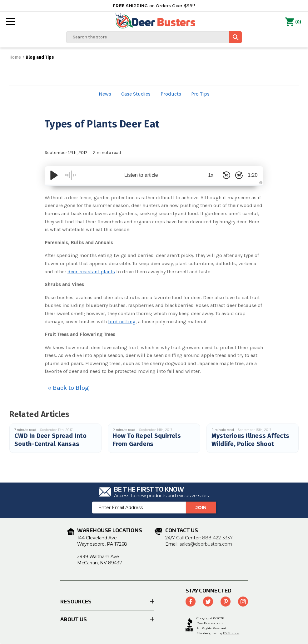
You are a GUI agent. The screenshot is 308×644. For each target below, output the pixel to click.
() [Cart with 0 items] (293, 22)
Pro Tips (200, 94)
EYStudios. (231, 633)
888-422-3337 (217, 538)
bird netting (122, 322)
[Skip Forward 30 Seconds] (235, 175)
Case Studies (136, 94)
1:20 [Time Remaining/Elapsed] (251, 175)
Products (171, 94)
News (105, 94)
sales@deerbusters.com (206, 544)
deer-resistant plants (91, 272)
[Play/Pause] (54, 175)
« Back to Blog (68, 388)
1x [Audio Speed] (207, 175)
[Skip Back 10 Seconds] (223, 175)
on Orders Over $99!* (154, 6)
